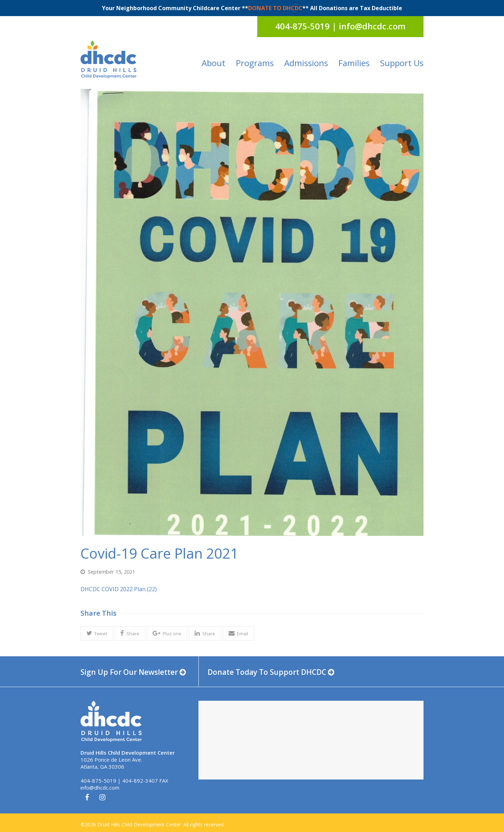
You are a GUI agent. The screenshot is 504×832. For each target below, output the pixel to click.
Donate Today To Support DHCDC (271, 672)
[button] (97, 633)
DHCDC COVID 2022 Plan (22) (119, 589)
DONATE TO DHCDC (275, 8)
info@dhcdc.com (100, 788)
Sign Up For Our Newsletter (133, 672)
